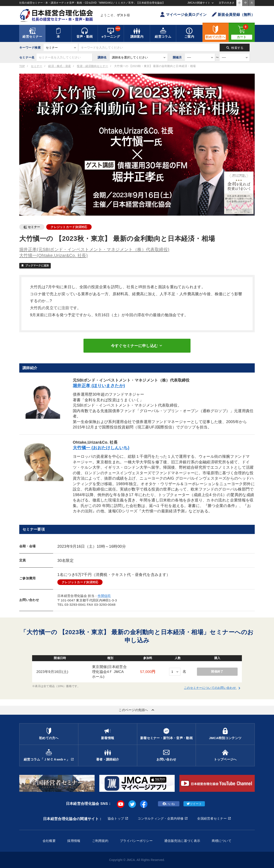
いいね (169, 804)
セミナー (36, 66)
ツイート (194, 804)
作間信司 (104, 596)
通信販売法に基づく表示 (182, 841)
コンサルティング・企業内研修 (161, 818)
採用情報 (74, 841)
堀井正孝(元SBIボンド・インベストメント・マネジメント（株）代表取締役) (94, 249)
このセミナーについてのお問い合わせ (213, 688)
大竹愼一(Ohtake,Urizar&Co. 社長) (54, 255)
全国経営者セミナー (212, 818)
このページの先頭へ (137, 710)
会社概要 (49, 841)
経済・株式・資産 (60, 66)
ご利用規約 (100, 841)
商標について (222, 841)
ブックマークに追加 (35, 265)
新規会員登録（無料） (233, 14)
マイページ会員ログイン (183, 14)
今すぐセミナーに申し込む (137, 346)
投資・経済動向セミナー (92, 66)
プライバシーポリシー (136, 841)
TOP (22, 66)
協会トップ (116, 818)
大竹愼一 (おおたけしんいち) (101, 448)
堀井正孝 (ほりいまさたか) (99, 386)
